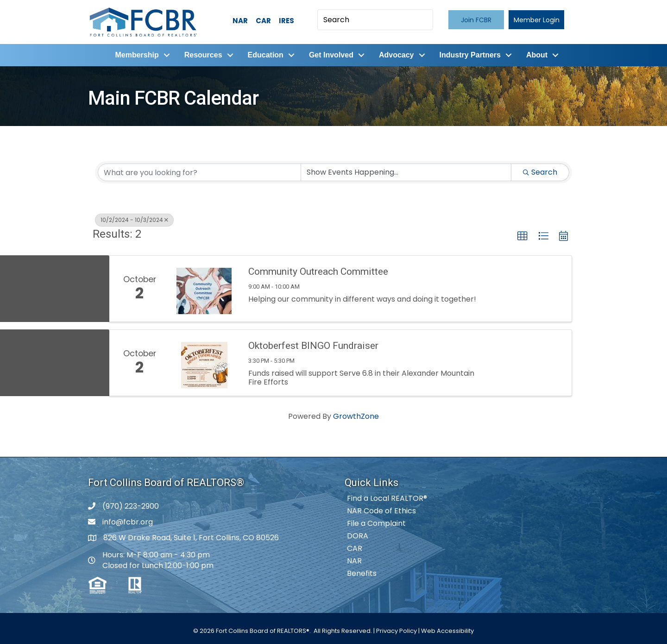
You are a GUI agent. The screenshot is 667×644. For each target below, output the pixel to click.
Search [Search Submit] (540, 171)
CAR (263, 21)
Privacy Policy (396, 630)
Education (264, 54)
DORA (358, 535)
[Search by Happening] (406, 171)
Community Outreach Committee (318, 270)
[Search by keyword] (199, 171)
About (536, 54)
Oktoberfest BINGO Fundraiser (313, 344)
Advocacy (396, 54)
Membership (136, 54)
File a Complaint (376, 522)
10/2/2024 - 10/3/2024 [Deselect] (134, 219)
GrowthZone (356, 415)
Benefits (362, 572)
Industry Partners (469, 54)
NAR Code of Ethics (381, 510)
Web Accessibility (447, 630)
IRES (286, 21)
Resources (202, 54)
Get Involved (330, 54)
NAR (240, 21)
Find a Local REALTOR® (387, 497)
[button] (476, 20)
